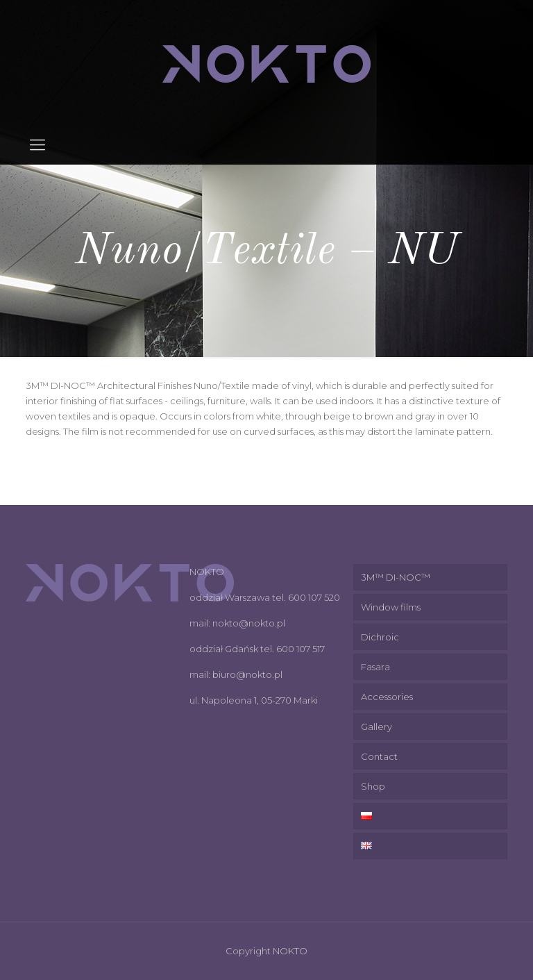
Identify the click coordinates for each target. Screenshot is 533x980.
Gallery (377, 726)
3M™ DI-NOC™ (396, 577)
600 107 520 (314, 597)
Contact (379, 756)
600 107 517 (301, 649)
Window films (391, 607)
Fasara (375, 667)
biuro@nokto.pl (247, 674)
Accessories (387, 697)
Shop (373, 786)
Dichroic (380, 637)
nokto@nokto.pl (249, 623)
